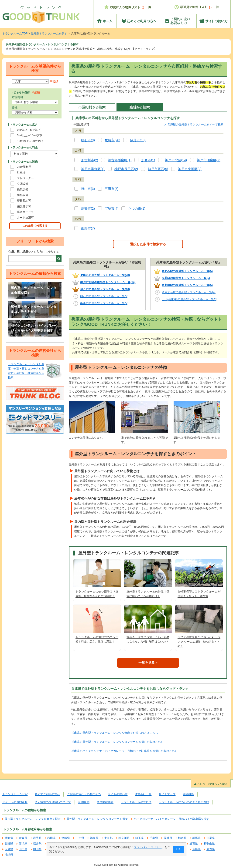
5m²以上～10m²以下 (30, 135)
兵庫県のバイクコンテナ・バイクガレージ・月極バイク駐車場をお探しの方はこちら (124, 751)
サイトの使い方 (118, 794)
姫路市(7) (88, 228)
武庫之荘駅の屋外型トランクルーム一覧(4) (189, 292)
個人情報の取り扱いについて (53, 802)
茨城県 (168, 838)
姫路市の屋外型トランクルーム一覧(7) (104, 303)
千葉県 (154, 838)
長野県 (9, 844)
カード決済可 (25, 218)
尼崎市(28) (112, 140)
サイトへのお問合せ (15, 802)
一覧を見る (147, 663)
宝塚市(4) (111, 209)
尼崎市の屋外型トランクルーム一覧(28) (105, 275)
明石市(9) (88, 140)
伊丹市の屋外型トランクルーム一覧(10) (105, 289)
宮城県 (66, 838)
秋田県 (51, 838)
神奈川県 (124, 838)
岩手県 (37, 838)
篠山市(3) (88, 189)
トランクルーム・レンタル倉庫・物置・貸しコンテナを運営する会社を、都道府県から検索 (26, 371)
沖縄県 (9, 855)
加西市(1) (148, 160)
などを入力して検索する (34, 252)
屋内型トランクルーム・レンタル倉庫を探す (34, 290)
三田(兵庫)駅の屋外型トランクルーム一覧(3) (190, 299)
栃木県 (182, 838)
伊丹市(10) (138, 140)
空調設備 (23, 184)
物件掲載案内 (105, 802)
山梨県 (211, 838)
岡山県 (37, 849)
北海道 (9, 838)
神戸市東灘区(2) (190, 169)
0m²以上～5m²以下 (29, 130)
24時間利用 (24, 167)
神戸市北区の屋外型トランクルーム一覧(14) (108, 282)
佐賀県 (211, 849)
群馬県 (196, 838)
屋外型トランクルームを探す (49, 34)
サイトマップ (167, 794)
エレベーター (25, 178)
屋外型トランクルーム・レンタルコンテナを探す (34, 309)
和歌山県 (209, 844)
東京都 (108, 838)
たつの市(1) (137, 209)
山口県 (23, 849)
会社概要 (188, 794)
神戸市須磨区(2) (209, 160)
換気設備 (23, 189)
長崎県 (196, 849)
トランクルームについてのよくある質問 (184, 802)
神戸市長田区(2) (126, 169)
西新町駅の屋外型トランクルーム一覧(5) (187, 285)
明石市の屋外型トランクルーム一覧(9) (104, 296)
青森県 (23, 838)
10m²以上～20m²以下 (30, 141)
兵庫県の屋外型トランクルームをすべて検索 (195, 124)
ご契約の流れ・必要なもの (84, 794)
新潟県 (23, 844)
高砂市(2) (88, 209)
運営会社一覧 (143, 794)
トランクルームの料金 (24, 148)
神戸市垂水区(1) (93, 169)
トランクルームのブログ (136, 802)
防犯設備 (23, 195)
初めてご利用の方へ (47, 794)
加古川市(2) (90, 160)
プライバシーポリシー (148, 847)
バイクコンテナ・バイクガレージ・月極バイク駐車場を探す (34, 328)
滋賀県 (194, 844)
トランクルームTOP (15, 34)
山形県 (80, 838)
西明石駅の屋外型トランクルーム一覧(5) (187, 271)
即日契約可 (24, 201)
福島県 (94, 838)
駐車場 (21, 173)
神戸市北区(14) (176, 160)
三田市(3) (111, 189)
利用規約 (84, 802)
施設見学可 (24, 206)
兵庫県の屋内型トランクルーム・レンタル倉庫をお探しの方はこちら (115, 733)
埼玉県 (140, 838)
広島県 (9, 849)
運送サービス (25, 212)
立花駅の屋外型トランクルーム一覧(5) (186, 278)
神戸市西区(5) (158, 169)
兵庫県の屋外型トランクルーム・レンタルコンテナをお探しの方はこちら (117, 742)
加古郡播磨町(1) (120, 160)
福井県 (37, 844)
